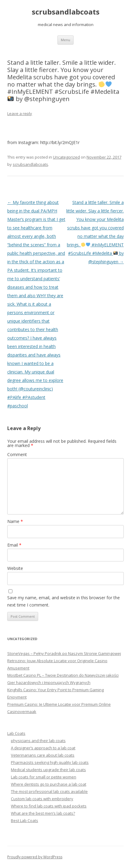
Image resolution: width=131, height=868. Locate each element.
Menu (65, 40)
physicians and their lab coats (38, 741)
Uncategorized (66, 157)
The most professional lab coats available (49, 791)
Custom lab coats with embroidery (42, 799)
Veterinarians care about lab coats (43, 755)
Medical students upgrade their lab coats (48, 770)
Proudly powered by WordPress (35, 857)
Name (15, 521)
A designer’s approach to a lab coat (43, 748)
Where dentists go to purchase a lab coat (49, 784)
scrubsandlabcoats (66, 12)
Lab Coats (16, 733)
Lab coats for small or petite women (44, 777)
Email (14, 545)
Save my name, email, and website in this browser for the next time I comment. (64, 601)
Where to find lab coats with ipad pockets (49, 806)
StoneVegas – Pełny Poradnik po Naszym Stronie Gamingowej (64, 653)
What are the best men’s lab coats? (43, 813)
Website (15, 568)
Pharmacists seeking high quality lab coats (50, 762)
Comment (17, 454)
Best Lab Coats (25, 820)
